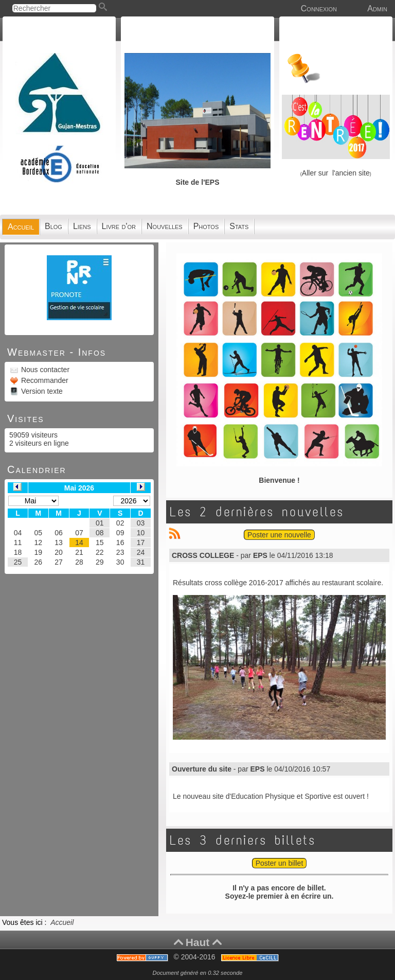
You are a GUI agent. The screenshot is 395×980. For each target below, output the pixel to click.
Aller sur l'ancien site (336, 173)
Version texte (41, 391)
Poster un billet (280, 863)
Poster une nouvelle (279, 535)
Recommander (44, 380)
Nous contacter (44, 370)
